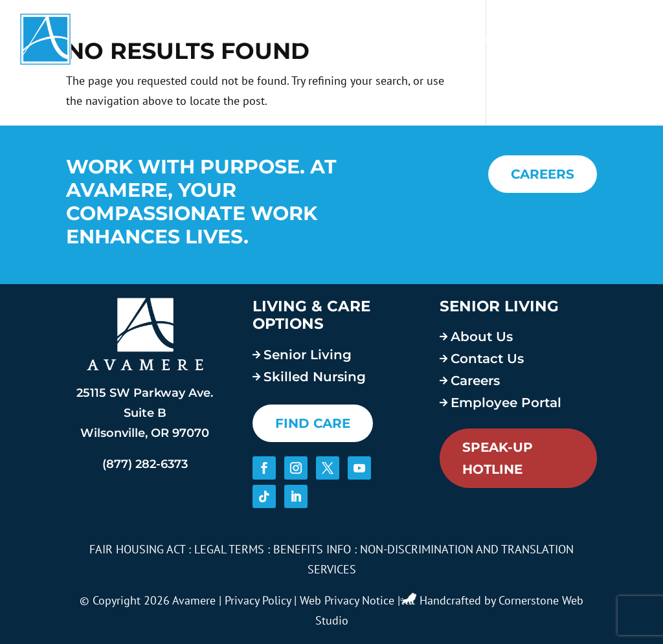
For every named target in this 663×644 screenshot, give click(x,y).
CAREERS (543, 174)
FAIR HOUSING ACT (137, 549)
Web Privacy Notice (347, 600)
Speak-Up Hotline (498, 458)
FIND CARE (313, 423)
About (402, 39)
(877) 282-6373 (145, 464)
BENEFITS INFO (312, 549)
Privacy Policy (258, 600)
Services (323, 39)
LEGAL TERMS (229, 549)
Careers (480, 39)
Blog (553, 39)
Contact (614, 39)
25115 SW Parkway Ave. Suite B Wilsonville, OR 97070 (145, 413)
